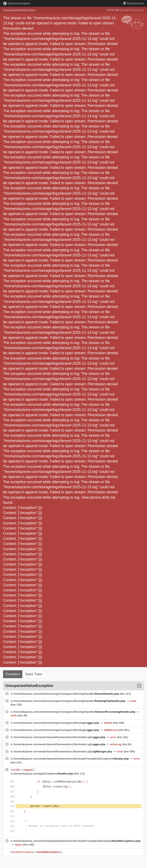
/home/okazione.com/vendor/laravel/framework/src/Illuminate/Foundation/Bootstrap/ (77, 841)
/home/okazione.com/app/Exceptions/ (44, 774)
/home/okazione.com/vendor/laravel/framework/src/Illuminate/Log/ (60, 737)
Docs (134, 3)
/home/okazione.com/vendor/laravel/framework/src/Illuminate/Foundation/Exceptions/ (72, 759)
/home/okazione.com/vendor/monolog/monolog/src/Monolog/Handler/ (67, 694)
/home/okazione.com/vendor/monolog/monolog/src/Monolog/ (57, 723)
